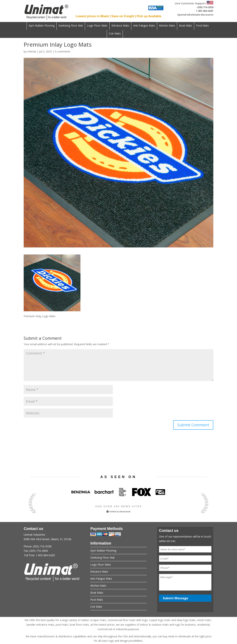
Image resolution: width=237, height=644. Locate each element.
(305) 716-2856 (39, 551)
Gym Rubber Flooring (42, 26)
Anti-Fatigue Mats (144, 26)
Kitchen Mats (167, 26)
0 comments (63, 51)
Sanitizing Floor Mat (71, 26)
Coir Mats (115, 34)
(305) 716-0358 (205, 7)
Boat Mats (186, 26)
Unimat (32, 51)
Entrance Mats (120, 26)
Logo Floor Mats (97, 26)
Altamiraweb (125, 512)
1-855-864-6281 (205, 11)
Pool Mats (202, 26)
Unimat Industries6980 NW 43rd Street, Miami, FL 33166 (52, 545)
